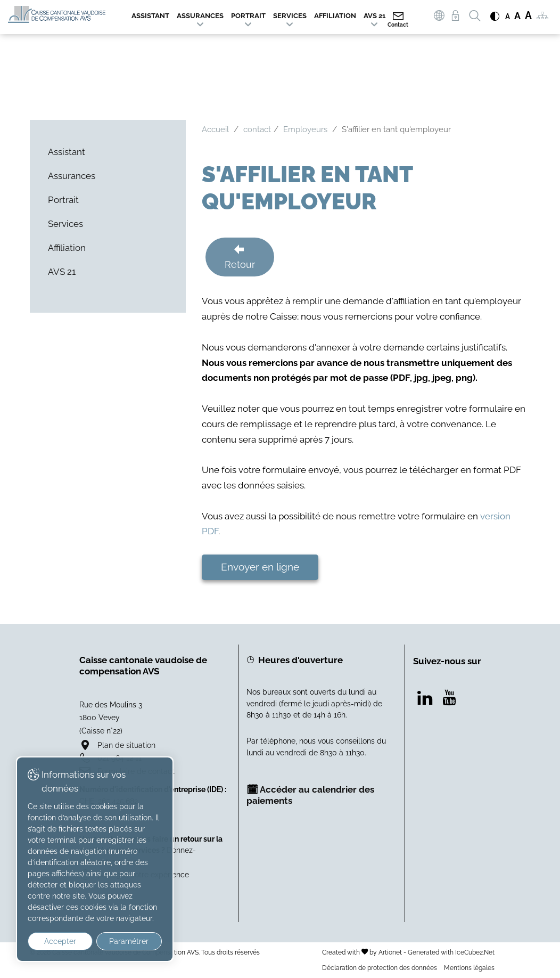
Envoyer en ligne (260, 567)
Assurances (200, 16)
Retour (240, 264)
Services (290, 16)
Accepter (57, 941)
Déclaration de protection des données (380, 968)
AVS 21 (374, 16)
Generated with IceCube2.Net (451, 952)
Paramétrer (122, 941)
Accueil (215, 129)
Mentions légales (469, 968)
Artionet (390, 952)
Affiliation (335, 16)
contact (257, 129)
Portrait (248, 16)
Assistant (150, 16)
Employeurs (305, 129)
